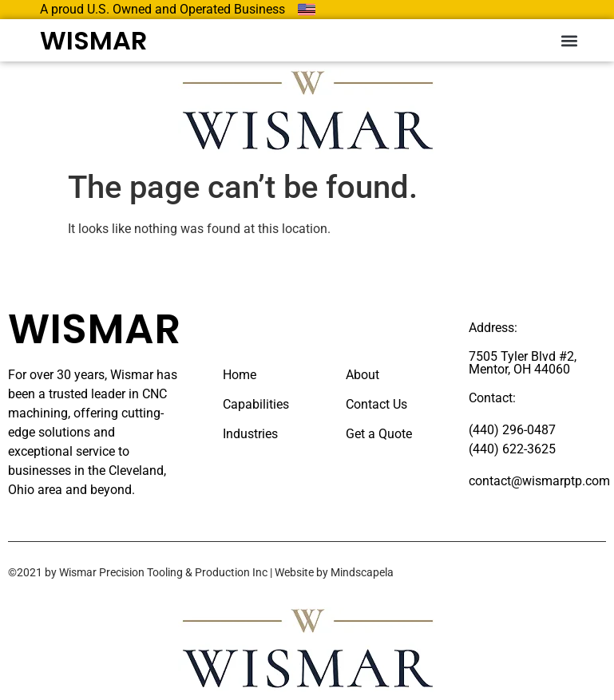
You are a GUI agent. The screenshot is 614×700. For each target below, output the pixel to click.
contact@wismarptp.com (539, 481)
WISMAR (93, 40)
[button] (569, 40)
